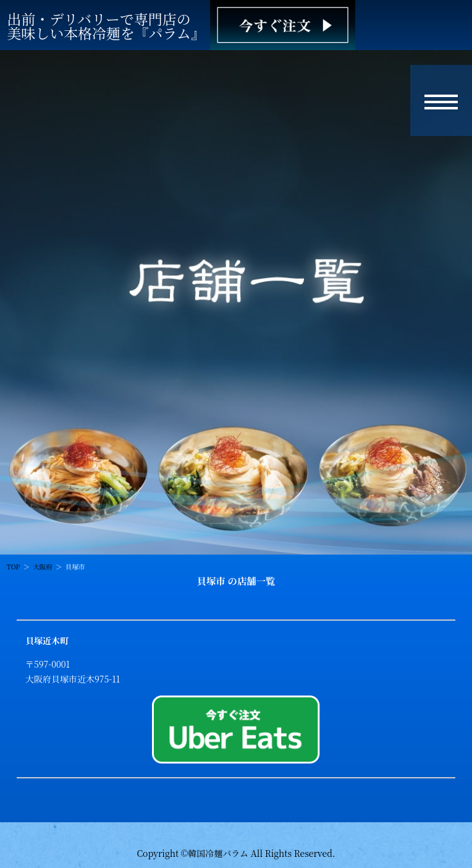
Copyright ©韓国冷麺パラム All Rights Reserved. (236, 853)
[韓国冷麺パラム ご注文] (283, 25)
